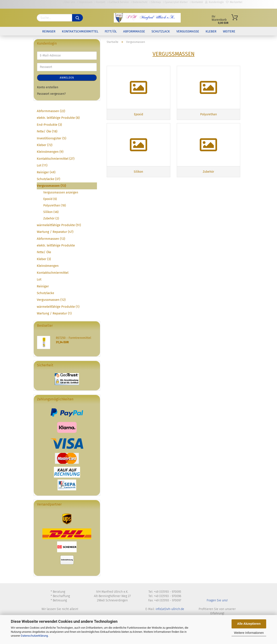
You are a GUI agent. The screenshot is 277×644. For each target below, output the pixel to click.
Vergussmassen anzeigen (61, 192)
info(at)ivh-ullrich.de (170, 609)
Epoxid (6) (50, 199)
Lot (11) (42, 165)
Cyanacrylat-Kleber (175, 2)
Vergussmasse (188, 31)
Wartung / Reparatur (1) (54, 313)
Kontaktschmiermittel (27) (56, 159)
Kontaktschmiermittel (80, 31)
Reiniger (49, 31)
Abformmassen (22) (51, 111)
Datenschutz (139, 2)
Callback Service (118, 2)
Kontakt (100, 2)
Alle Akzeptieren (249, 624)
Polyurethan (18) (55, 205)
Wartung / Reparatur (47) (55, 232)
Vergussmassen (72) (51, 186)
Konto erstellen (48, 87)
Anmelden (67, 78)
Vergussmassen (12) (51, 300)
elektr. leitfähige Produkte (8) (58, 118)
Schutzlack (161, 31)
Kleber (211, 31)
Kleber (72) (45, 145)
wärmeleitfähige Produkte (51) (59, 225)
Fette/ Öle (44, 252)
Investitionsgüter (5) (52, 138)
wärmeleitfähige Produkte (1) (58, 307)
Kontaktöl (196, 2)
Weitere (229, 31)
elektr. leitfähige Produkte (56, 245)
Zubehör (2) (51, 218)
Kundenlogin (214, 2)
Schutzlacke (45, 293)
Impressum (85, 2)
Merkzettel (234, 2)
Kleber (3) (44, 259)
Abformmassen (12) (51, 239)
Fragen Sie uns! (217, 600)
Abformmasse (134, 31)
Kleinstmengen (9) (50, 152)
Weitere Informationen (249, 633)
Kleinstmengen (48, 266)
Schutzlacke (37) (48, 179)
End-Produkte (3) (49, 125)
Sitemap (155, 2)
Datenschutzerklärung (34, 636)
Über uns (69, 2)
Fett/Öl (111, 31)
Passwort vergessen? (51, 94)
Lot (39, 279)
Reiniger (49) (46, 172)
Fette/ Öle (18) (47, 131)
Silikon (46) (51, 212)
